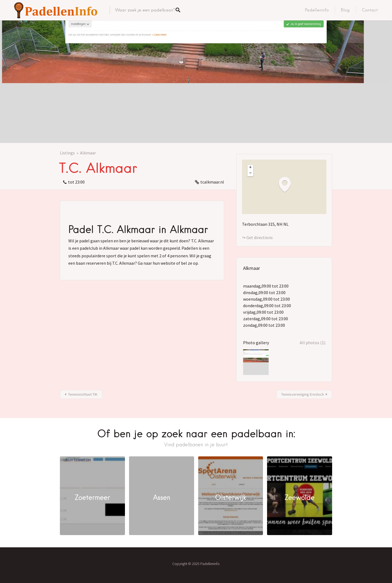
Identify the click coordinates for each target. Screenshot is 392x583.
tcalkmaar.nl (212, 182)
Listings (67, 153)
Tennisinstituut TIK (83, 394)
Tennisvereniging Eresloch (303, 394)
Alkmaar (88, 153)
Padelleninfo (317, 10)
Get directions (260, 237)
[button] (287, 184)
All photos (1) (313, 343)
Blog (345, 10)
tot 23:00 (76, 182)
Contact (370, 10)
